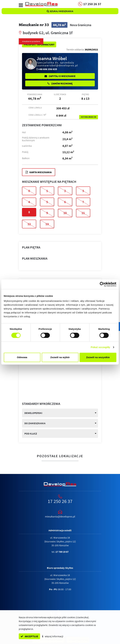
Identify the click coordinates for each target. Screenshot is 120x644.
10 (65, 213)
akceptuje (29, 636)
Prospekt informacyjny (39, 44)
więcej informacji (53, 636)
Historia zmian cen (89, 117)
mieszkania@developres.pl (60, 516)
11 (83, 213)
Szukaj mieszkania (60, 11)
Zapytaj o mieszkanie (60, 76)
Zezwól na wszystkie (98, 357)
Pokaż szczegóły (100, 347)
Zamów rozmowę (60, 83)
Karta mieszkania (39, 172)
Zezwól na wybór (60, 357)
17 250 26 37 (60, 501)
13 (47, 224)
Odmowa (22, 357)
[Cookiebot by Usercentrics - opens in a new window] (102, 284)
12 (29, 224)
